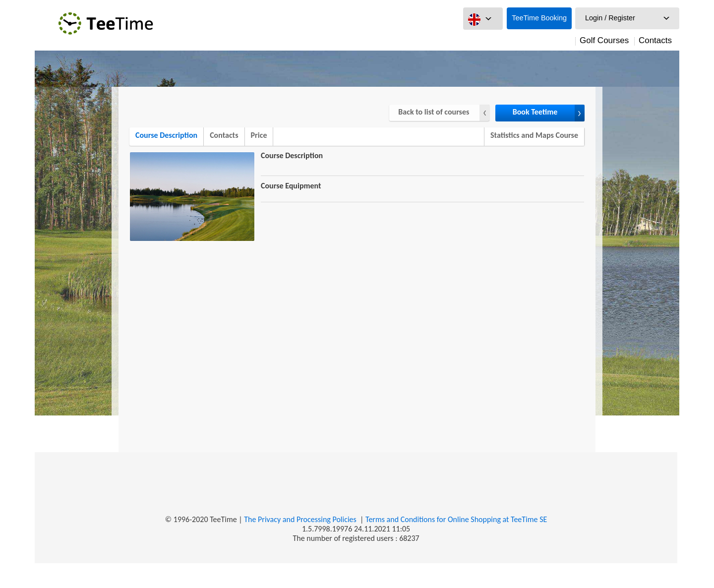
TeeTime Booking (539, 18)
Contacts (655, 40)
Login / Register (610, 18)
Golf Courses (604, 40)
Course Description (166, 135)
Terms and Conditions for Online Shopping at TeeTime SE (456, 519)
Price (259, 135)
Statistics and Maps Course (534, 135)
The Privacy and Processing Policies (300, 519)
